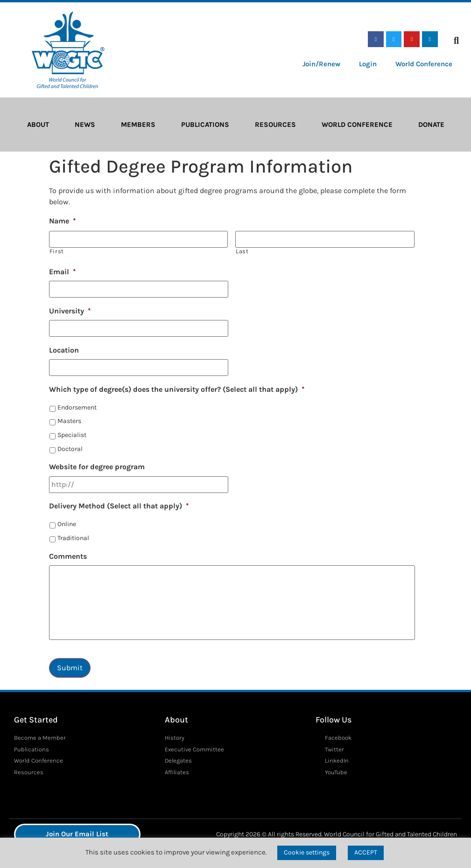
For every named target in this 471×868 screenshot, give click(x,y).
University (70, 311)
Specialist (72, 435)
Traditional (73, 538)
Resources (275, 125)
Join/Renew (321, 64)
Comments (68, 556)
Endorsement (77, 407)
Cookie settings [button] (307, 852)
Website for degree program (97, 467)
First (57, 251)
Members (138, 125)
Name (63, 221)
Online (67, 524)
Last (242, 251)
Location (64, 350)
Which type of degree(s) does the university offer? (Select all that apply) (177, 389)
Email (63, 272)
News (85, 125)
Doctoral (70, 449)
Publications (205, 125)
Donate (431, 125)
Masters (69, 421)
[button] (457, 41)
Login (368, 64)
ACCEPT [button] (366, 852)
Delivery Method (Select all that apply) (119, 506)
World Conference (424, 64)
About (38, 125)
